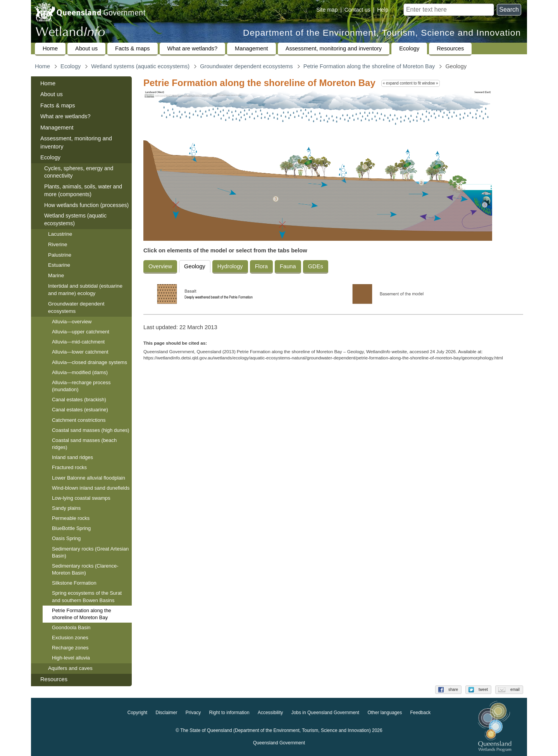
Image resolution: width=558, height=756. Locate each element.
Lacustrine (60, 234)
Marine (56, 275)
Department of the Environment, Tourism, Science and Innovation (382, 33)
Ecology (409, 48)
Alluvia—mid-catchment (78, 342)
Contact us (357, 10)
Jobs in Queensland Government (325, 713)
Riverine (58, 244)
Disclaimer (166, 713)
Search (509, 9)
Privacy (193, 713)
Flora (261, 266)
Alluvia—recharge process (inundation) (81, 386)
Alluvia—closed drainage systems (90, 362)
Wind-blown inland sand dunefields (91, 488)
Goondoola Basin (71, 627)
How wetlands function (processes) (86, 205)
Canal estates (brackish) (79, 400)
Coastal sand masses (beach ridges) (84, 444)
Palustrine (60, 255)
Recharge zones (70, 648)
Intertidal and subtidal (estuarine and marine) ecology (85, 290)
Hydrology (230, 266)
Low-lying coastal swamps (81, 498)
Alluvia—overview (72, 322)
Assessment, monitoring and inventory (334, 48)
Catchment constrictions (79, 420)
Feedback (421, 713)
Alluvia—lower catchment (80, 352)
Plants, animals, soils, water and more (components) (83, 190)
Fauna (288, 266)
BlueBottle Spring (71, 528)
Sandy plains (66, 508)
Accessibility (270, 713)
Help (383, 10)
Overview (160, 266)
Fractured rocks (69, 467)
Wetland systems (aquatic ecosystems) (140, 66)
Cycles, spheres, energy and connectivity (79, 172)
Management (251, 48)
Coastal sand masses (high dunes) (91, 430)
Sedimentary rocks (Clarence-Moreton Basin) (85, 569)
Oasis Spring (66, 538)
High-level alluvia (71, 658)
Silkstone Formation (74, 583)
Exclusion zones (70, 638)
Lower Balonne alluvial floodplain (89, 478)
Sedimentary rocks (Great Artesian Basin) (90, 552)
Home (50, 48)
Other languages (385, 713)
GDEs (316, 266)
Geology (195, 266)
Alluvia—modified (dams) (80, 372)
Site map (327, 10)
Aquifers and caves (70, 668)
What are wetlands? (193, 48)
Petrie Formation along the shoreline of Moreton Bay (369, 66)
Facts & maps (133, 48)
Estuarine (59, 265)
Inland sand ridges (72, 457)
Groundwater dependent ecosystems (246, 66)
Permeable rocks (71, 518)
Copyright (137, 713)
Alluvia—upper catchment (81, 332)
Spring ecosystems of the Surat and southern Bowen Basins (87, 596)
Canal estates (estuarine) (80, 410)
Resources (450, 48)
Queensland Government (279, 743)
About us (86, 48)
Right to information (229, 713)
